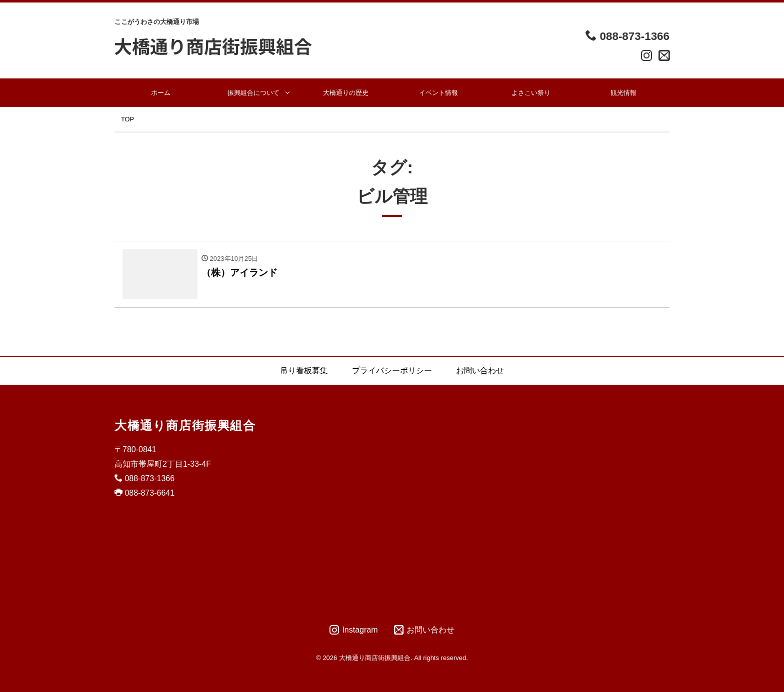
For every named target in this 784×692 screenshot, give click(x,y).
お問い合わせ (480, 370)
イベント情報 (438, 93)
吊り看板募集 (304, 370)
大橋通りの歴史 (346, 93)
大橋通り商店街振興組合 (185, 425)
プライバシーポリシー (392, 370)
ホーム (161, 93)
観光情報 (623, 93)
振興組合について (253, 93)
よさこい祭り (531, 93)
